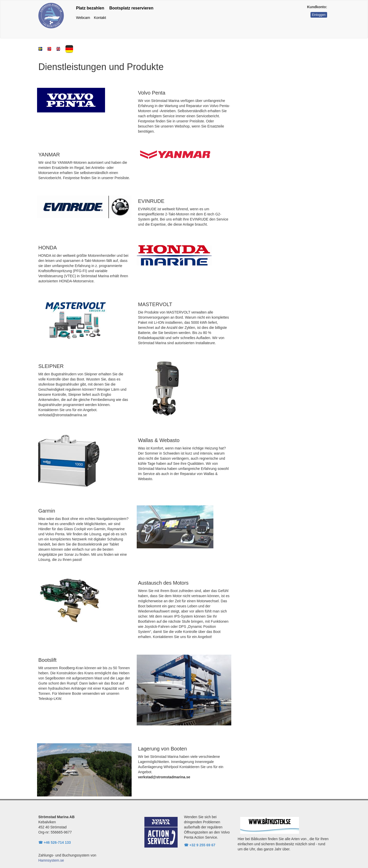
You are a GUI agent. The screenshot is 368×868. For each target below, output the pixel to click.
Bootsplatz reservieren (131, 8)
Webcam (83, 18)
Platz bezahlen (90, 8)
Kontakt (100, 18)
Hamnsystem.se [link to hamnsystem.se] (51, 860)
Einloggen (319, 15)
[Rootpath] (51, 15)
